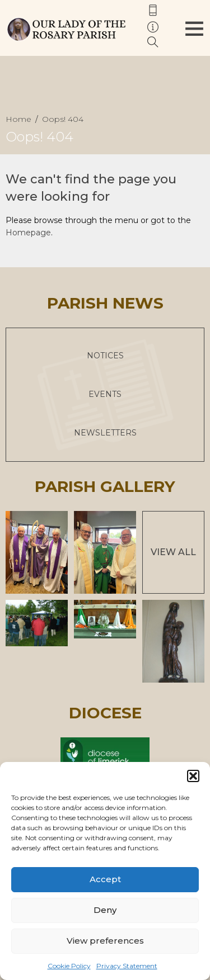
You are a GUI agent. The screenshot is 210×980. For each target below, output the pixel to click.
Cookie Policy (69, 966)
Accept (105, 879)
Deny (105, 910)
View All (173, 552)
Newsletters (105, 433)
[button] (193, 776)
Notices (105, 356)
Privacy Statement (127, 966)
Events (105, 394)
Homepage (28, 233)
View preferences (105, 941)
